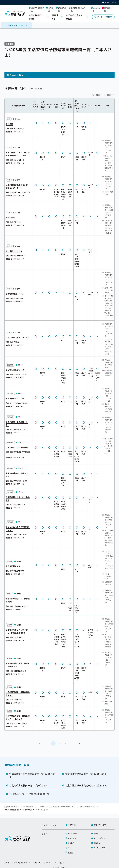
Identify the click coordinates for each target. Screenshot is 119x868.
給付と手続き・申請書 (36, 17)
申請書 (96, 833)
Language (96, 9)
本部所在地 (72, 825)
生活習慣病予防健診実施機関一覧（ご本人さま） (32, 775)
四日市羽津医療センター (16, 370)
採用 (70, 848)
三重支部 (41, 807)
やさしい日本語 (111, 2)
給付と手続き (73, 833)
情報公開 (71, 843)
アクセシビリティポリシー (42, 863)
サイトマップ (59, 863)
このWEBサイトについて (21, 863)
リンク (7, 863)
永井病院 (9, 124)
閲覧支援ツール (109, 9)
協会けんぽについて (101, 838)
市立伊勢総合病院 (13, 566)
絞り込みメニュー (16, 75)
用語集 (70, 852)
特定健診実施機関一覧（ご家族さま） (29, 785)
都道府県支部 (28, 807)
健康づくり (55, 17)
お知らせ (97, 843)
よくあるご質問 (99, 848)
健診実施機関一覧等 (17, 765)
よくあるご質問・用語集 (74, 17)
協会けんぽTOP (13, 807)
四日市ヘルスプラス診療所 (17, 447)
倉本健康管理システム (15, 294)
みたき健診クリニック (15, 398)
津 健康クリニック (14, 251)
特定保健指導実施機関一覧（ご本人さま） (87, 774)
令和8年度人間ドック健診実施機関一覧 (29, 794)
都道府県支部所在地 (101, 825)
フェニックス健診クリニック (18, 337)
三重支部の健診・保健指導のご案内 (62, 807)
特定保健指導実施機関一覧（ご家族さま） (87, 785)
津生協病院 (10, 217)
